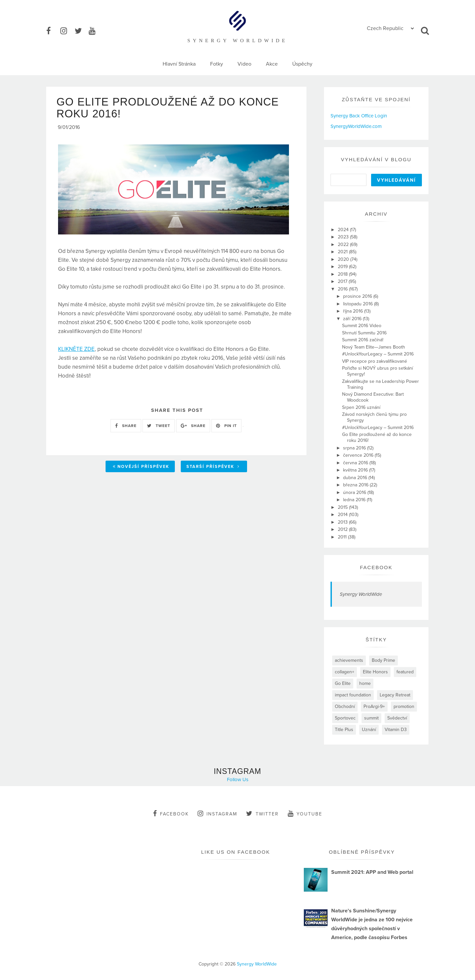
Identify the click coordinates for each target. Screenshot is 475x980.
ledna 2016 (355, 500)
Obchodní (345, 706)
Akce (272, 64)
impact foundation (353, 695)
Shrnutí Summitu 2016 (364, 333)
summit (371, 718)
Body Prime (383, 660)
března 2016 (356, 485)
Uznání (369, 730)
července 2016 (359, 455)
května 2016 (356, 470)
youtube (305, 813)
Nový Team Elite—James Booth (374, 347)
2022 (344, 245)
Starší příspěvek (213, 468)
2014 (343, 515)
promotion (404, 706)
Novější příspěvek (141, 468)
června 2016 (356, 463)
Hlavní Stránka (179, 64)
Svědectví (397, 718)
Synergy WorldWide (361, 594)
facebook (171, 813)
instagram (217, 813)
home (365, 683)
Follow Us (238, 780)
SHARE (126, 427)
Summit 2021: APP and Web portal (372, 872)
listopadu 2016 (359, 304)
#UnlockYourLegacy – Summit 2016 (378, 354)
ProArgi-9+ (374, 706)
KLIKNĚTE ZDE (76, 351)
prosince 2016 (358, 296)
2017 (343, 281)
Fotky (217, 64)
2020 (344, 259)
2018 (343, 274)
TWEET (159, 427)
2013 (343, 522)
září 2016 (353, 319)
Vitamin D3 (396, 730)
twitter (262, 813)
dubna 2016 (356, 478)
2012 (343, 529)
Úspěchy (302, 64)
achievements (349, 660)
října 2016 (354, 311)
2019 (343, 267)
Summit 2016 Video (362, 326)
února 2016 (355, 492)
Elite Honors (375, 672)
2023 (344, 237)
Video (244, 64)
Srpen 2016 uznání (361, 407)
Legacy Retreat (395, 695)
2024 (344, 230)
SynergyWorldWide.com (356, 126)
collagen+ (345, 672)
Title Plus (344, 730)
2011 (343, 537)
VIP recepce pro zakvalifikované (375, 361)
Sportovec (345, 718)
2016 (343, 289)
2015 (343, 507)
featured (405, 672)
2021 (343, 252)
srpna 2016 (355, 448)
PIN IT (226, 427)
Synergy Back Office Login (359, 116)
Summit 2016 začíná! (363, 340)
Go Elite (343, 683)
